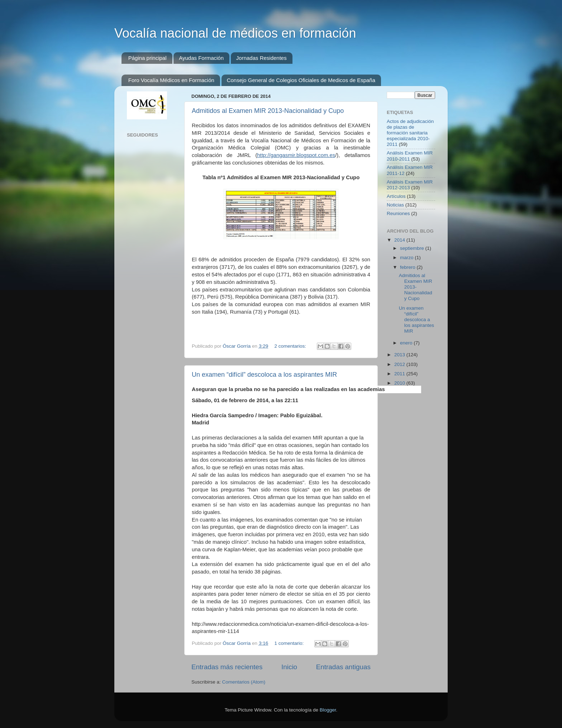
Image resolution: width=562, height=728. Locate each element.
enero (407, 343)
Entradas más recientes (227, 667)
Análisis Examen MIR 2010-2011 (410, 156)
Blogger (328, 710)
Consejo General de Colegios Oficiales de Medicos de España (301, 80)
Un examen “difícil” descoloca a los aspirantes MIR (264, 375)
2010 (400, 383)
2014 (400, 240)
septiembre (413, 248)
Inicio (289, 667)
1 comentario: (290, 643)
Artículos (396, 196)
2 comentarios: (291, 346)
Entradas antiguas (343, 667)
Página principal (147, 58)
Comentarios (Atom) (244, 682)
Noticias (395, 205)
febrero (408, 267)
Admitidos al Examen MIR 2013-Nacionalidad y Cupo (268, 111)
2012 (400, 364)
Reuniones (398, 213)
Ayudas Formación (201, 58)
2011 (400, 374)
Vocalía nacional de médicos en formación (235, 33)
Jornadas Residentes (261, 58)
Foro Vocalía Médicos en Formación (171, 80)
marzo (407, 258)
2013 (400, 355)
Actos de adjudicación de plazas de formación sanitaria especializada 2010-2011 (410, 133)
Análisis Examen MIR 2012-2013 (410, 185)
